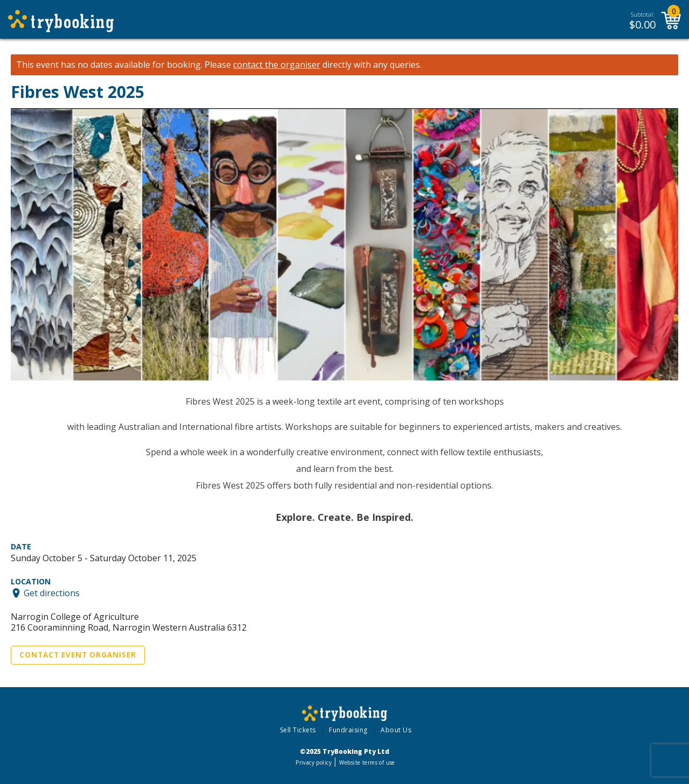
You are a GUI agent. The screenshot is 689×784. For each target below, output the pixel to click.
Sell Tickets (298, 730)
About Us (396, 730)
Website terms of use (367, 762)
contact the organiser (277, 65)
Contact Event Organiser (78, 655)
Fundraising (348, 730)
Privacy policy (314, 762)
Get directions (52, 593)
